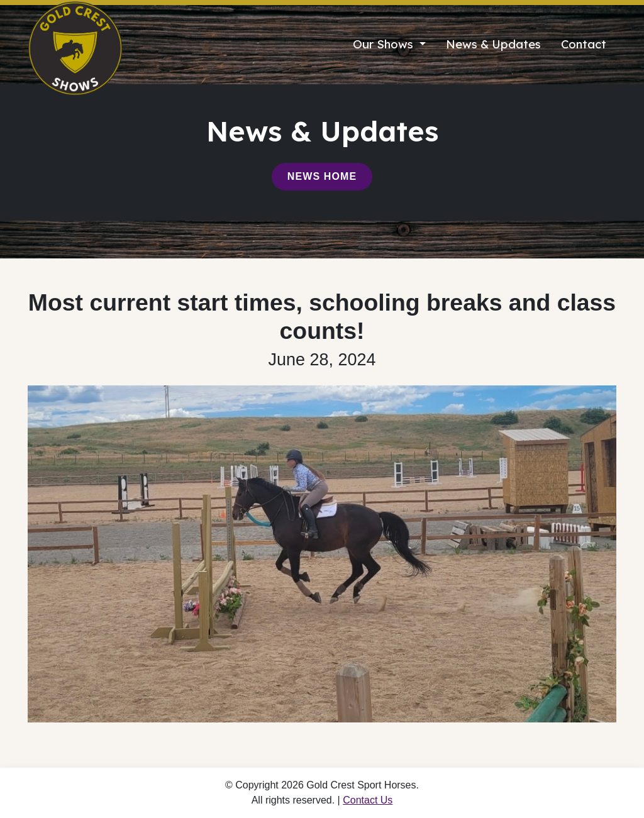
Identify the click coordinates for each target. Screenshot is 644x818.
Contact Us (368, 800)
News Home (322, 176)
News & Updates (493, 44)
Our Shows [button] (385, 44)
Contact (584, 44)
